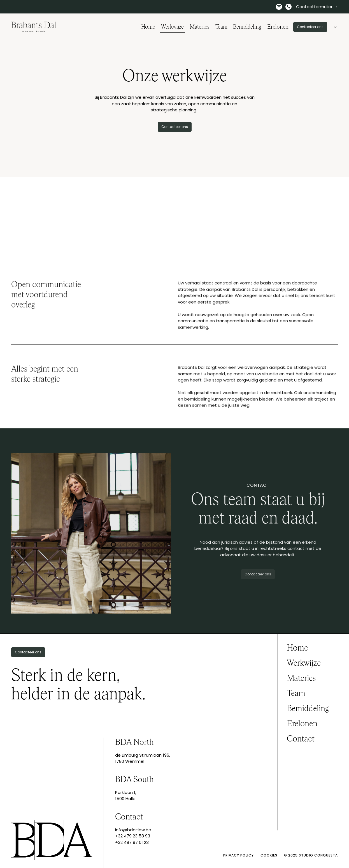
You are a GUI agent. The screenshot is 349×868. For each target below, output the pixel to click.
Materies (200, 27)
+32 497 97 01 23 (132, 842)
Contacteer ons (310, 27)
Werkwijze (172, 27)
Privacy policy (239, 855)
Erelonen (278, 27)
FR (335, 27)
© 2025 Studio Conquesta (311, 855)
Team (221, 27)
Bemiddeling (247, 27)
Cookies (269, 855)
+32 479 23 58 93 (133, 836)
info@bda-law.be (133, 830)
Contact (301, 739)
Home (148, 27)
